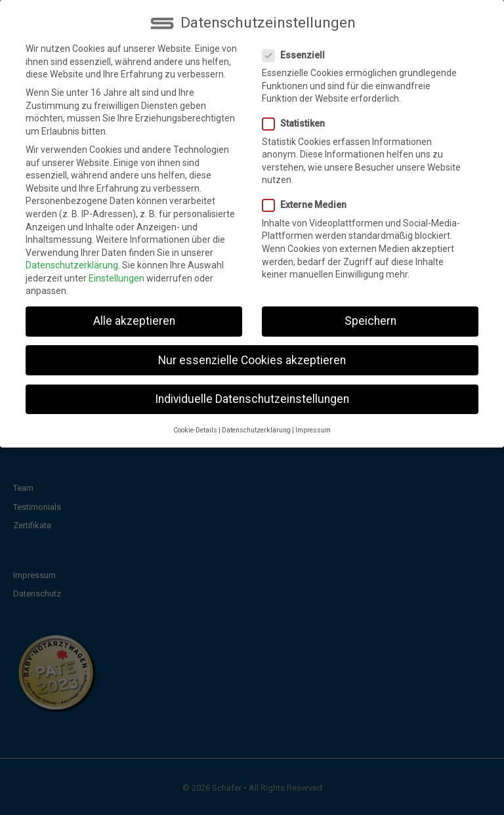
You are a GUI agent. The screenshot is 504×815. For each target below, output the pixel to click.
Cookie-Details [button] (195, 421)
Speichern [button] (370, 312)
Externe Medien (308, 197)
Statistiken (298, 115)
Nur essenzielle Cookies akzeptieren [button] (252, 351)
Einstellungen (116, 269)
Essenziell (298, 46)
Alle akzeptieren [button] (134, 312)
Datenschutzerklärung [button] (256, 421)
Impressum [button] (313, 421)
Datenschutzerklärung (72, 256)
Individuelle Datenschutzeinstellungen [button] (252, 390)
